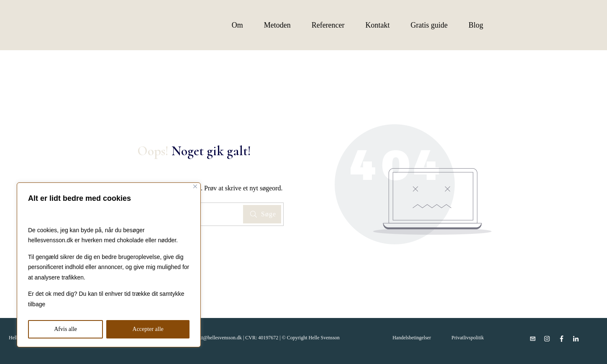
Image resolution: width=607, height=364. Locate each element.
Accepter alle (148, 329)
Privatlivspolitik (467, 338)
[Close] (195, 186)
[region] (109, 265)
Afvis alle (65, 329)
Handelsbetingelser (412, 338)
